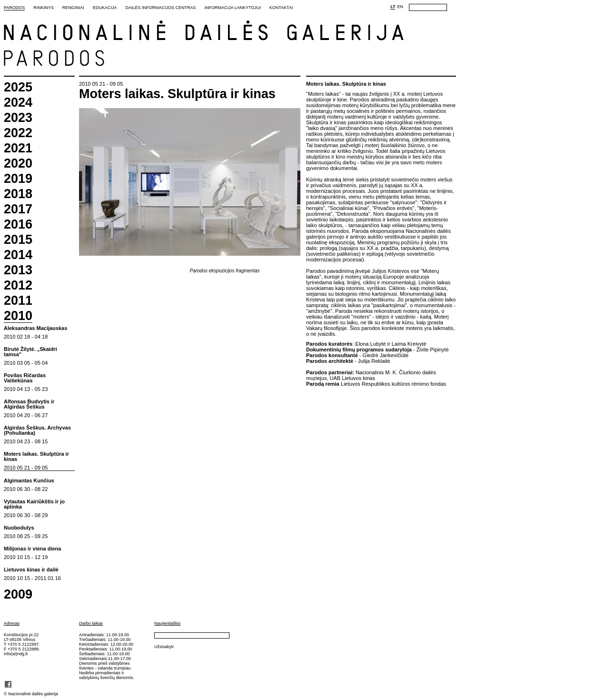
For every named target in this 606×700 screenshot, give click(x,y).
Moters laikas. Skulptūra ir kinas (36, 457)
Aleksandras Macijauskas (35, 328)
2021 (18, 148)
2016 (18, 225)
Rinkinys (44, 8)
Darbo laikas (91, 623)
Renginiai (73, 8)
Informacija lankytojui (232, 8)
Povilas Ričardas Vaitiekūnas (25, 378)
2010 (18, 316)
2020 (18, 164)
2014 (18, 255)
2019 (18, 179)
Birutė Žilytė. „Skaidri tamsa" (30, 352)
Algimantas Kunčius (29, 481)
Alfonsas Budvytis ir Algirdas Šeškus (29, 404)
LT (393, 7)
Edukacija (105, 8)
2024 (18, 103)
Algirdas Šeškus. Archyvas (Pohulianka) (37, 430)
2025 (18, 87)
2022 (18, 133)
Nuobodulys (19, 528)
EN (400, 7)
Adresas (12, 623)
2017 (18, 209)
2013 (18, 270)
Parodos (14, 8)
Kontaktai (281, 8)
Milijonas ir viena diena (32, 549)
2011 (18, 301)
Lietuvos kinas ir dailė (31, 570)
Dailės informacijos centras (160, 8)
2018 (18, 194)
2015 (18, 240)
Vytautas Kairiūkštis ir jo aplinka (34, 504)
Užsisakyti (164, 647)
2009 (18, 595)
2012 (18, 285)
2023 (18, 118)
